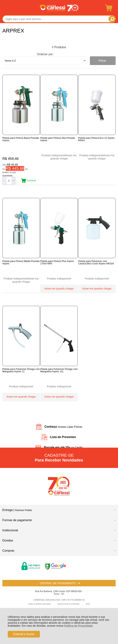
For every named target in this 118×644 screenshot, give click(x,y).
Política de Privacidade (78, 626)
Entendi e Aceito (24, 634)
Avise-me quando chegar (63, 157)
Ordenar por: (45, 54)
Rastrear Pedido (24, 511)
